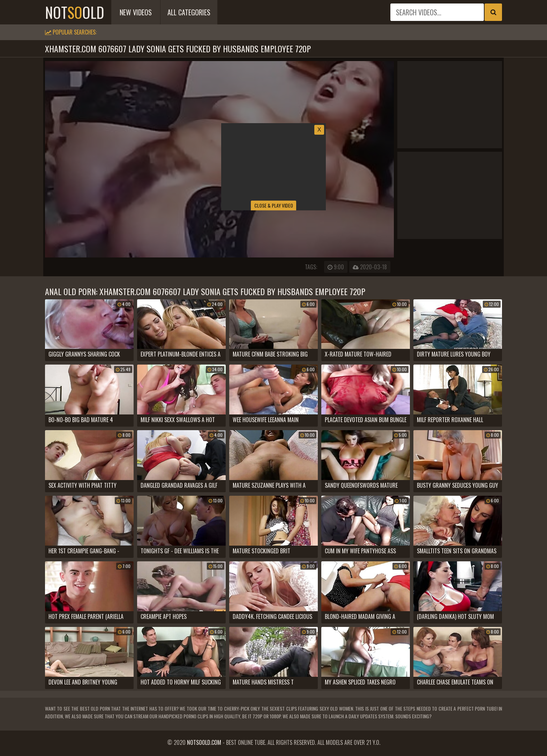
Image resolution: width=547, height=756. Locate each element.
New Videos (136, 12)
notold (75, 12)
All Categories (189, 12)
